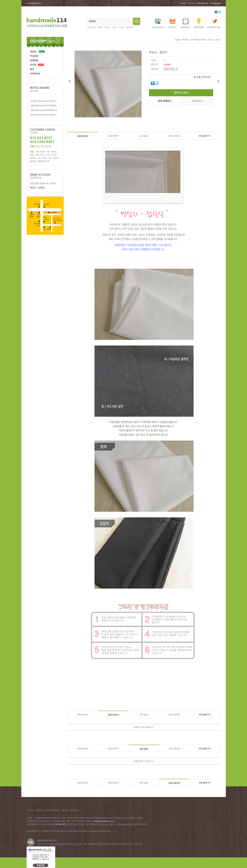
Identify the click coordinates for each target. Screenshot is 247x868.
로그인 (183, 3)
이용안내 (39, 810)
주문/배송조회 (202, 3)
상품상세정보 (83, 136)
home (178, 40)
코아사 (107, 27)
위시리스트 (197, 101)
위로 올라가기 (205, 136)
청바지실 (130, 27)
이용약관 (64, 810)
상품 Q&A (144, 136)
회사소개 (30, 810)
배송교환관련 (174, 136)
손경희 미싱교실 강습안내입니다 (44, 101)
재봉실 (100, 27)
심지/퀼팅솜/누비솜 (198, 40)
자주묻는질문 (215, 3)
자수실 (121, 27)
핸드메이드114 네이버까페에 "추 (44, 110)
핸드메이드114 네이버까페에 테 (44, 115)
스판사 (114, 27)
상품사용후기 (113, 136)
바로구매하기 (165, 101)
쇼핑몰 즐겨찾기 (34, 3)
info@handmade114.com (103, 821)
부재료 (185, 40)
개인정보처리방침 (52, 810)
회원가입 (191, 3)
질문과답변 (74, 810)
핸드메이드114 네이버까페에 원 (44, 106)
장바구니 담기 (181, 93)
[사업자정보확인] (60, 824)
